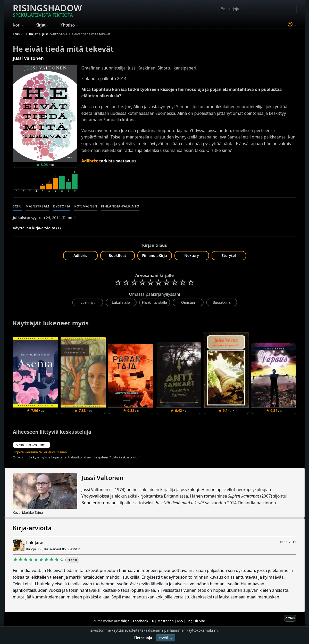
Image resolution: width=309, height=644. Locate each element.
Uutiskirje (122, 621)
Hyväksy (166, 638)
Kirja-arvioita (32, 528)
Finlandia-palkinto (120, 206)
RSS (180, 621)
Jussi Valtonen (28, 58)
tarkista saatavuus (118, 161)
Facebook (141, 621)
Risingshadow (47, 10)
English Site (196, 621)
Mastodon (166, 621)
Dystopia (62, 206)
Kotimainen (86, 206)
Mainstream (37, 206)
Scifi (17, 206)
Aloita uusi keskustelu (32, 445)
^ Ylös (290, 618)
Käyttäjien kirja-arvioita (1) (37, 228)
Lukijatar (35, 543)
